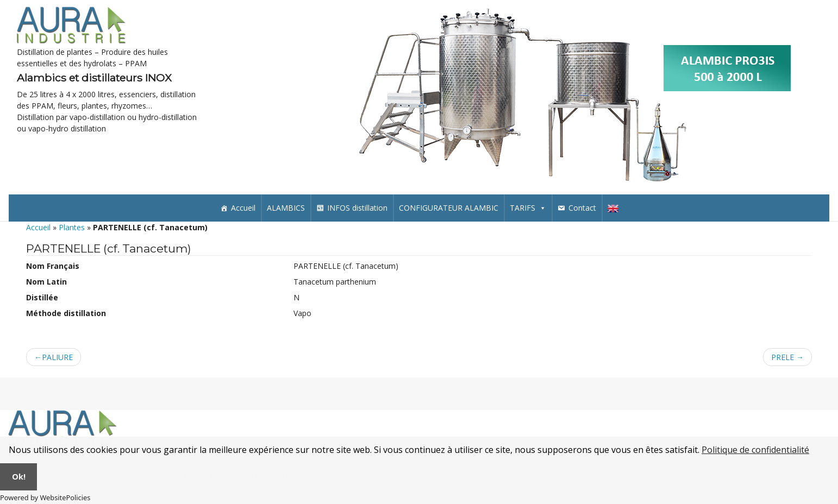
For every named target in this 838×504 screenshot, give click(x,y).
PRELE (783, 357)
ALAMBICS (286, 208)
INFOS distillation (357, 208)
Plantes (72, 227)
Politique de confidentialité (755, 450)
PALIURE (57, 357)
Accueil (243, 208)
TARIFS (528, 208)
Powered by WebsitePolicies (45, 497)
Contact (582, 208)
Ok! (19, 477)
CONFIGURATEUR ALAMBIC (449, 208)
